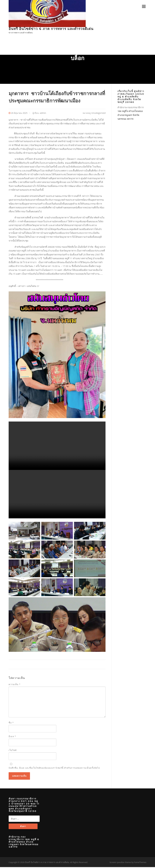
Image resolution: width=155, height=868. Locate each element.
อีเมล (12, 737)
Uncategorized (98, 114)
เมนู (143, 6)
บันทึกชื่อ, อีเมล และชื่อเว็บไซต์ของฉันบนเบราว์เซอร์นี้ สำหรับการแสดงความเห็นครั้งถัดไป (54, 768)
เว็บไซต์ (13, 751)
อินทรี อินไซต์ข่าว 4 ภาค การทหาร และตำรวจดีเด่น (51, 29)
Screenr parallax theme (120, 863)
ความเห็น (15, 685)
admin (43, 114)
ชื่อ (11, 723)
